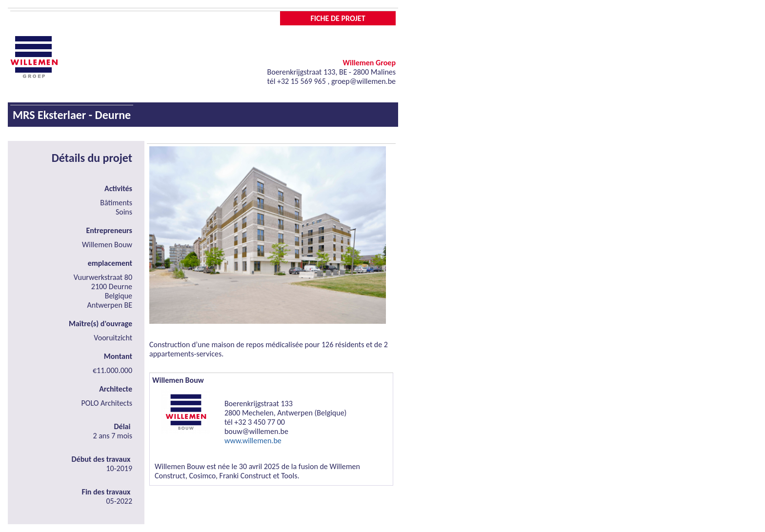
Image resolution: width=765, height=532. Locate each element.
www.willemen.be (253, 441)
